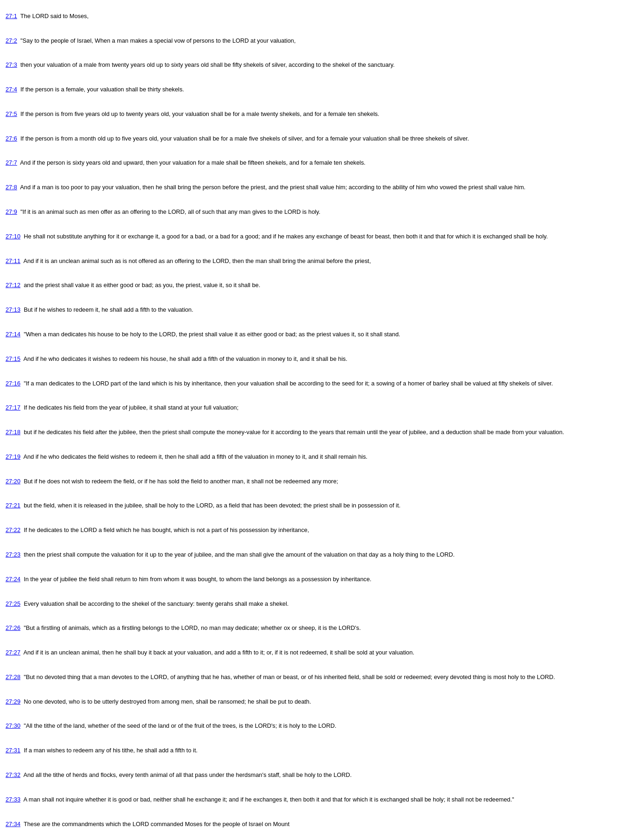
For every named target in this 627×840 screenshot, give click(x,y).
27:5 (11, 114)
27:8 (11, 187)
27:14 (13, 334)
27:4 (11, 89)
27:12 (13, 285)
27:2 (11, 41)
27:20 (13, 481)
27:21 (13, 505)
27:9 (11, 212)
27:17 (13, 407)
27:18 (13, 432)
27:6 (11, 138)
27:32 (13, 775)
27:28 (13, 677)
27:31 (13, 750)
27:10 (13, 236)
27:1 (11, 16)
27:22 (13, 530)
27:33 (13, 799)
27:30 (13, 726)
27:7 (11, 163)
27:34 (13, 824)
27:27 (13, 652)
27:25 (13, 604)
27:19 (13, 457)
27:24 (13, 579)
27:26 (13, 628)
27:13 (13, 310)
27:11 (13, 261)
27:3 (11, 65)
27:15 (13, 359)
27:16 (13, 383)
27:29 (13, 702)
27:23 (13, 555)
